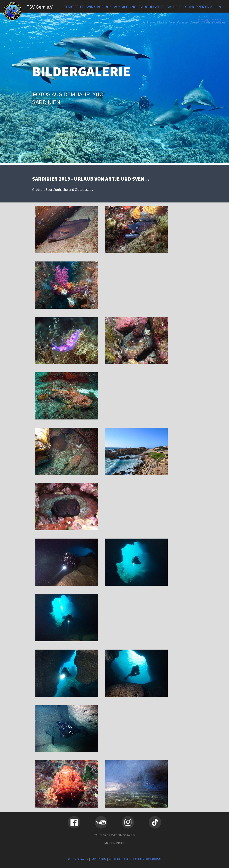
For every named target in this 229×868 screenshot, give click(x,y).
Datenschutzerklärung (143, 859)
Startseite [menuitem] (74, 7)
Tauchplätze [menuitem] (151, 7)
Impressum (98, 859)
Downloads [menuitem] (209, 21)
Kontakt (115, 859)
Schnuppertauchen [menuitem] (202, 7)
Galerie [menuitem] (174, 7)
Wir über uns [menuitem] (99, 7)
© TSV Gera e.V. (78, 859)
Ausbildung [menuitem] (125, 7)
